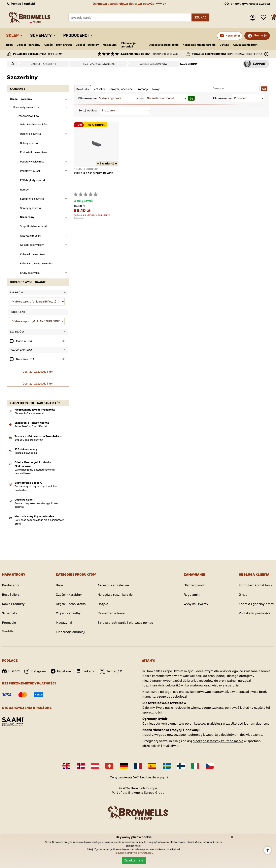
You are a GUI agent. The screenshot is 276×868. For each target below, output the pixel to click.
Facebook (61, 671)
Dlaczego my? (194, 585)
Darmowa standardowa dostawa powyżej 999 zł (129, 4)
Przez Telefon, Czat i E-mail (31, 426)
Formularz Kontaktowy (256, 585)
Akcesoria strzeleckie (164, 45)
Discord (11, 671)
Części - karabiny (29, 45)
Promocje (260, 35)
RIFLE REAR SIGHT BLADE (93, 173)
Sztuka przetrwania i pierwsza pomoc (125, 623)
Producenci (76, 35)
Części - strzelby (87, 45)
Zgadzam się (134, 860)
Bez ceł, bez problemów (29, 440)
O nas (243, 595)
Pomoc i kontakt (21, 4)
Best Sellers (11, 595)
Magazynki (110, 45)
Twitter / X (111, 671)
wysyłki (162, 777)
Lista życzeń (264, 18)
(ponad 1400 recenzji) (149, 54)
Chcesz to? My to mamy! (29, 413)
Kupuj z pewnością (26, 453)
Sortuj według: (88, 111)
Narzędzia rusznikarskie (199, 45)
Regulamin (192, 595)
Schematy (41, 35)
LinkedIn (86, 671)
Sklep (12, 35)
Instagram (35, 671)
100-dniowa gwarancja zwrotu (246, 4)
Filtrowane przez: (88, 98)
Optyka (224, 45)
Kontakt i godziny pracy (256, 604)
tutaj (138, 846)
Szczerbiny (79, 218)
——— (264, 44)
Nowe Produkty (13, 604)
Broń (9, 45)
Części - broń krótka (58, 45)
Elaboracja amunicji (128, 45)
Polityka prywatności (140, 853)
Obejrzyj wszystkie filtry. (38, 372)
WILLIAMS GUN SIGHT (86, 169)
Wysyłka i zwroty (196, 604)
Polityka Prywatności (254, 613)
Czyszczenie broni (246, 45)
